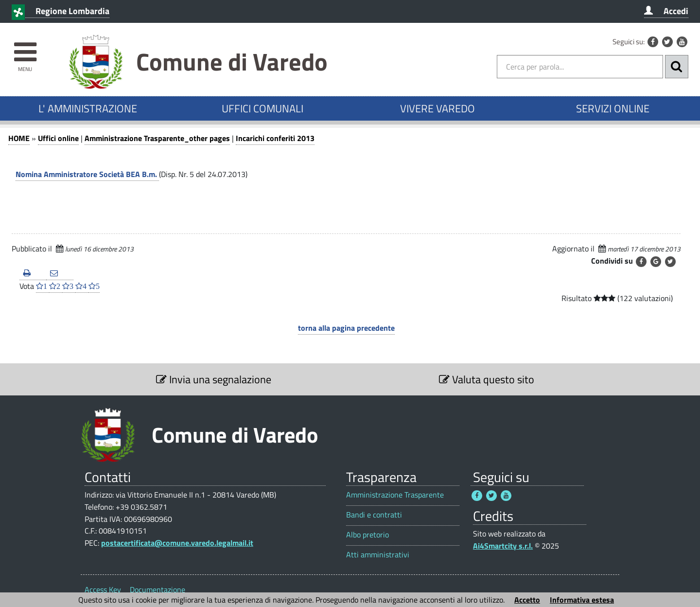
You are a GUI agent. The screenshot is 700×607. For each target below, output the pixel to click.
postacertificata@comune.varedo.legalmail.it (177, 543)
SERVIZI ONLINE (613, 108)
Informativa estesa (582, 600)
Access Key (103, 589)
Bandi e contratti (374, 515)
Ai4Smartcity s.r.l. (503, 546)
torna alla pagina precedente (346, 328)
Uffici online (58, 138)
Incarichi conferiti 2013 (275, 138)
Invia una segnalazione (214, 379)
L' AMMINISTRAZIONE (88, 108)
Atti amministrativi (378, 555)
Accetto (527, 600)
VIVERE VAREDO (437, 108)
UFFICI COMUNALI (262, 108)
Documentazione (157, 589)
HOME (19, 138)
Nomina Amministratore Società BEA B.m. (87, 174)
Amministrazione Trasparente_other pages (157, 138)
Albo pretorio (367, 535)
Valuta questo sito (487, 379)
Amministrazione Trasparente (395, 495)
